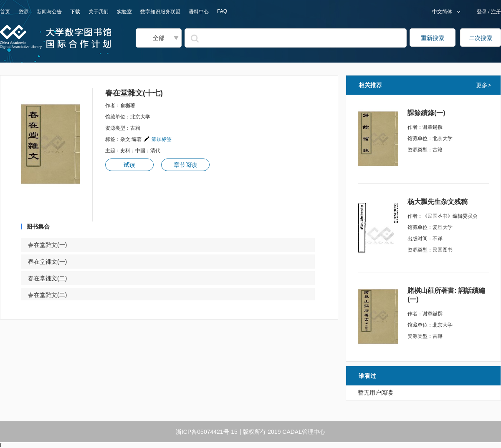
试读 (129, 165)
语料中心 (199, 12)
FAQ (222, 11)
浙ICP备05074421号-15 (207, 432)
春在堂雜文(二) (52, 295)
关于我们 (99, 12)
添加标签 (157, 139)
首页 (5, 12)
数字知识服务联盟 (160, 12)
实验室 (124, 12)
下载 (75, 12)
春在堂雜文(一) (52, 245)
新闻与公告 (49, 12)
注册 (495, 12)
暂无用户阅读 (375, 393)
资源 (23, 12)
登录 (482, 12)
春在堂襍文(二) (52, 278)
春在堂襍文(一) (52, 262)
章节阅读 (185, 165)
